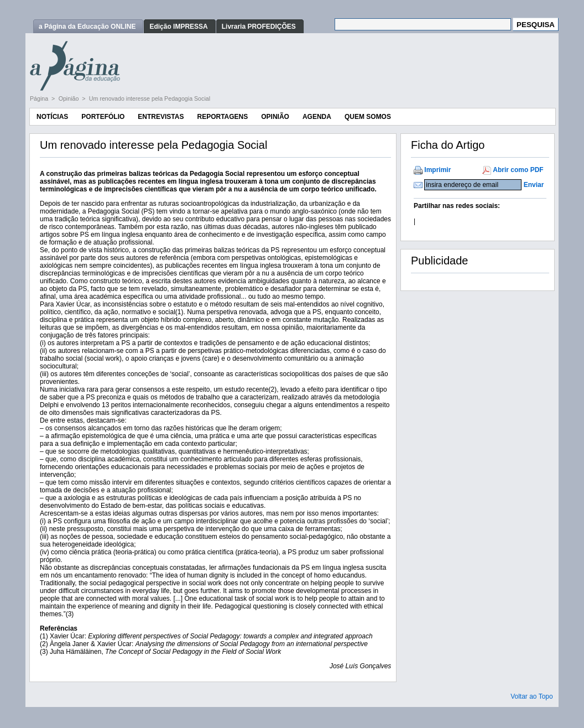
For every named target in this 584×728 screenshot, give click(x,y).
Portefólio (103, 117)
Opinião (70, 98)
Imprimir (437, 170)
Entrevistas (161, 117)
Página (40, 98)
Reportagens (222, 117)
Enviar (534, 185)
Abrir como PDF (518, 170)
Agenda (317, 117)
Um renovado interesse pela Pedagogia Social (150, 98)
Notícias (52, 117)
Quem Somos (368, 117)
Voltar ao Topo (532, 696)
